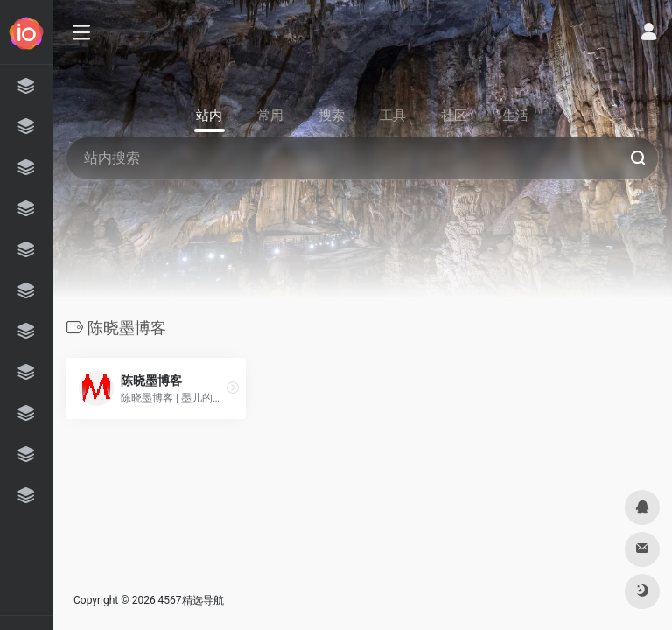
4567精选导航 (191, 600)
